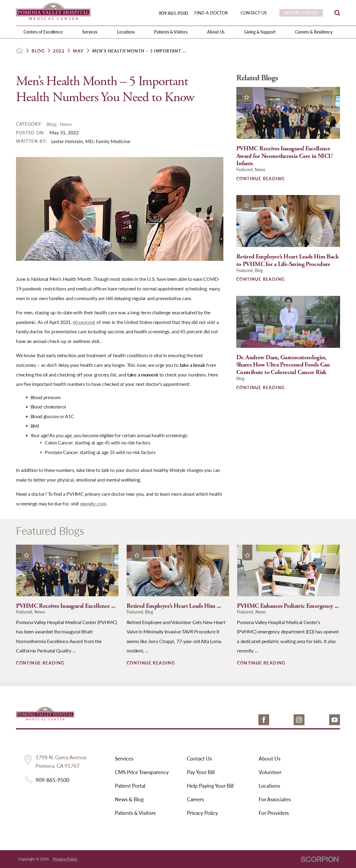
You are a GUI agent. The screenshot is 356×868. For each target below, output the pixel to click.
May (78, 51)
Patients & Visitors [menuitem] (171, 32)
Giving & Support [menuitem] (260, 32)
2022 (59, 51)
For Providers (274, 813)
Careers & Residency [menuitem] (314, 32)
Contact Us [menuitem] (254, 13)
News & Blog (129, 799)
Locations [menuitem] (126, 32)
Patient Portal (130, 786)
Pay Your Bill (201, 772)
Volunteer (270, 772)
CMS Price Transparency (142, 772)
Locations (269, 786)
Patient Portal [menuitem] (301, 13)
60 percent (84, 322)
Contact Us (199, 758)
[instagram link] (299, 720)
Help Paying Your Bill (210, 786)
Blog (38, 51)
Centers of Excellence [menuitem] (43, 32)
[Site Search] (337, 13)
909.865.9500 (173, 13)
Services (124, 758)
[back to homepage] (20, 51)
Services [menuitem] (90, 32)
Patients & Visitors (135, 813)
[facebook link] (264, 720)
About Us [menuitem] (216, 32)
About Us (269, 758)
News (66, 124)
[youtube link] (335, 720)
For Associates (275, 799)
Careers (195, 799)
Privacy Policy (202, 813)
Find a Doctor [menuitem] (211, 13)
